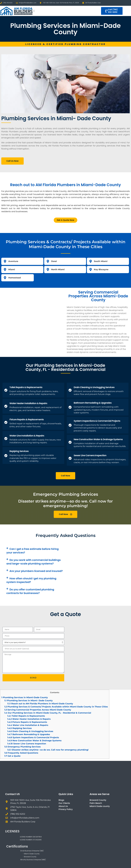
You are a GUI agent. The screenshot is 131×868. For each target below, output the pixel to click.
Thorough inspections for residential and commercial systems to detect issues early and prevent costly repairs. (98, 428)
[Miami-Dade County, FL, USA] (33, 319)
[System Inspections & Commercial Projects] (70, 425)
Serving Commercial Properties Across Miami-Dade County (38, 710)
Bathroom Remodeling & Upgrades (93, 403)
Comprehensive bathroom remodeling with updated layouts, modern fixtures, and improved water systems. (99, 410)
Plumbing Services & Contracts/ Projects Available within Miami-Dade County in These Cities (56, 707)
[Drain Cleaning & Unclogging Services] (70, 390)
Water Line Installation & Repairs (27, 436)
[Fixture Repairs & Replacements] (6, 422)
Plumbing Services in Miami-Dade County (25, 697)
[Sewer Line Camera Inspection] (70, 458)
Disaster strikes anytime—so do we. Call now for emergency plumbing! (48, 750)
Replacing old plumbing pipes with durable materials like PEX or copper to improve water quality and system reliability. (33, 458)
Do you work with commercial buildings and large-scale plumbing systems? (34, 562)
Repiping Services (19, 451)
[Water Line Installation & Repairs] (6, 438)
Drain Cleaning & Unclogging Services (94, 387)
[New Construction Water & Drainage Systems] (70, 442)
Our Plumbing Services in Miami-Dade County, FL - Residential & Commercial (48, 713)
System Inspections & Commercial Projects (97, 421)
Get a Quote (12, 756)
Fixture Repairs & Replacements (27, 419)
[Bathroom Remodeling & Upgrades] (70, 407)
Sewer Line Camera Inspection (90, 455)
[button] (34, 11)
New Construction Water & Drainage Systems (98, 439)
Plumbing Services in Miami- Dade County (29, 701)
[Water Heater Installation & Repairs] (6, 406)
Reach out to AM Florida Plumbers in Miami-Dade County (40, 704)
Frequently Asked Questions (21, 753)
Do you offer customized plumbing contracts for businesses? (30, 591)
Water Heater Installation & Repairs (28, 403)
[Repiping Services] (6, 456)
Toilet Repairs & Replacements (26, 387)
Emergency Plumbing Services (23, 747)
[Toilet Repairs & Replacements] (6, 390)
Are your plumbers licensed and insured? (36, 571)
